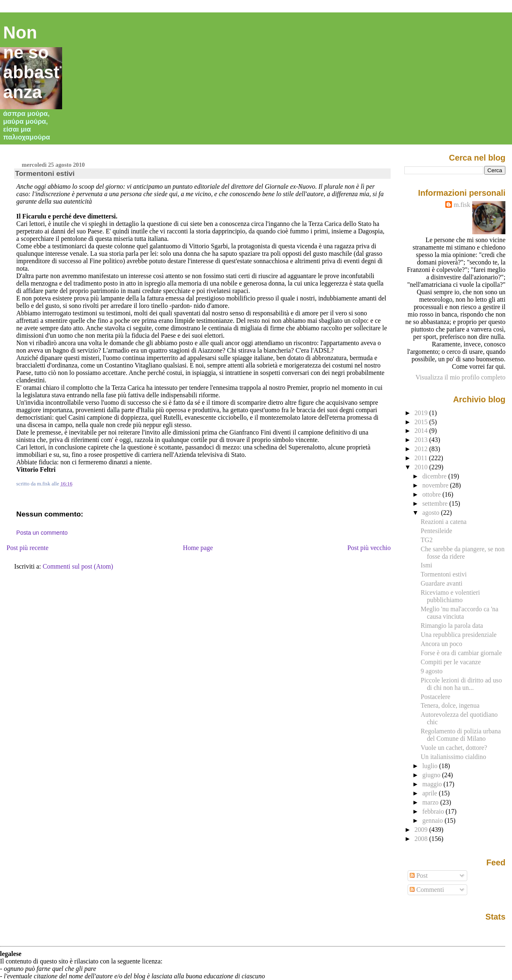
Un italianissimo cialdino (453, 757)
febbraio (434, 811)
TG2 (426, 540)
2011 (422, 458)
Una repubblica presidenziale (458, 635)
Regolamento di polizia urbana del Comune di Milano (460, 735)
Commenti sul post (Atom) (78, 566)
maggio (433, 784)
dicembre (435, 476)
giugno (432, 775)
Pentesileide (436, 531)
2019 (422, 413)
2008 (422, 839)
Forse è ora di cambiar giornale (461, 653)
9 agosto (431, 671)
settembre (436, 503)
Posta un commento (42, 533)
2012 (422, 449)
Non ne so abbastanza (31, 62)
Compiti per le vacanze (450, 662)
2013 (422, 440)
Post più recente (28, 548)
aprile (430, 793)
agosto (431, 513)
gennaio (433, 820)
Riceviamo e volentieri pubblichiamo (450, 596)
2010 (422, 467)
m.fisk (462, 205)
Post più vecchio (369, 548)
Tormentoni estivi (45, 173)
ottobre (432, 494)
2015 (422, 422)
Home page (198, 548)
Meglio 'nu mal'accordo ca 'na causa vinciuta (459, 613)
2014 (422, 431)
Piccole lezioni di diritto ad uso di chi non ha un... (461, 684)
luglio (431, 766)
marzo (431, 802)
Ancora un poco (441, 644)
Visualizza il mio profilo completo (460, 377)
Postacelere (435, 697)
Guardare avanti (441, 583)
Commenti (427, 890)
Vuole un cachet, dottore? (454, 748)
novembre (436, 485)
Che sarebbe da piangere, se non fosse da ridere (462, 553)
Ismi (426, 565)
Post (419, 876)
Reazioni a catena (443, 522)
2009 (422, 830)
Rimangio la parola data (452, 626)
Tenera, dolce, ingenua (450, 705)
